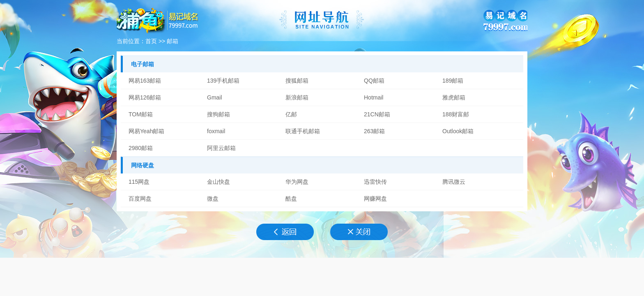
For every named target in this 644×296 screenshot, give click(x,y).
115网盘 (139, 182)
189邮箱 (453, 81)
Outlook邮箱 (458, 131)
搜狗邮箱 (218, 114)
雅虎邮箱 (454, 97)
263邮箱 (374, 131)
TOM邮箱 (141, 114)
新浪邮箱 (297, 97)
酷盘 (291, 199)
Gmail (215, 97)
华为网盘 (297, 182)
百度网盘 (140, 199)
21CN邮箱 (377, 114)
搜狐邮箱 (297, 81)
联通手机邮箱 (303, 131)
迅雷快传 (375, 182)
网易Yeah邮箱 (146, 131)
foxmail (216, 131)
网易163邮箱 (145, 81)
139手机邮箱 (223, 81)
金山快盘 (218, 182)
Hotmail (374, 97)
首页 (151, 41)
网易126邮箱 (145, 97)
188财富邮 (456, 114)
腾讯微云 (454, 182)
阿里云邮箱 (221, 148)
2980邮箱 (141, 148)
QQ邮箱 (374, 81)
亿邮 (291, 114)
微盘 (213, 199)
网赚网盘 (375, 199)
